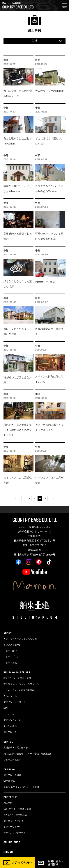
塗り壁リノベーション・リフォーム (21, 684)
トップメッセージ (12, 645)
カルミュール (10, 696)
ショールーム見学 (12, 760)
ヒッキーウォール (12, 827)
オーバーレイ (10, 714)
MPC (6, 708)
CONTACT (9, 742)
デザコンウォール (12, 720)
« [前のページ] (16, 499)
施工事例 (8, 803)
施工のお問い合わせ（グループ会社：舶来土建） (28, 754)
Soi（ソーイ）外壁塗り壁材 (17, 678)
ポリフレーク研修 (12, 775)
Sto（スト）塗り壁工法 (15, 815)
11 (45, 499)
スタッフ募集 (10, 663)
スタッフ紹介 (10, 651)
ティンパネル (10, 726)
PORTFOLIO (10, 797)
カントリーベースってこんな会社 (20, 639)
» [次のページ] (53, 499)
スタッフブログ (11, 657)
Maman (8, 852)
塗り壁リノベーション (15, 821)
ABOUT (8, 633)
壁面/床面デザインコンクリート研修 (21, 787)
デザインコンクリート (15, 702)
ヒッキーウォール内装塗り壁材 (19, 690)
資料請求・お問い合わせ (16, 748)
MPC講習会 (9, 781)
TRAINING (9, 769)
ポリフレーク (10, 732)
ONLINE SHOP (12, 842)
